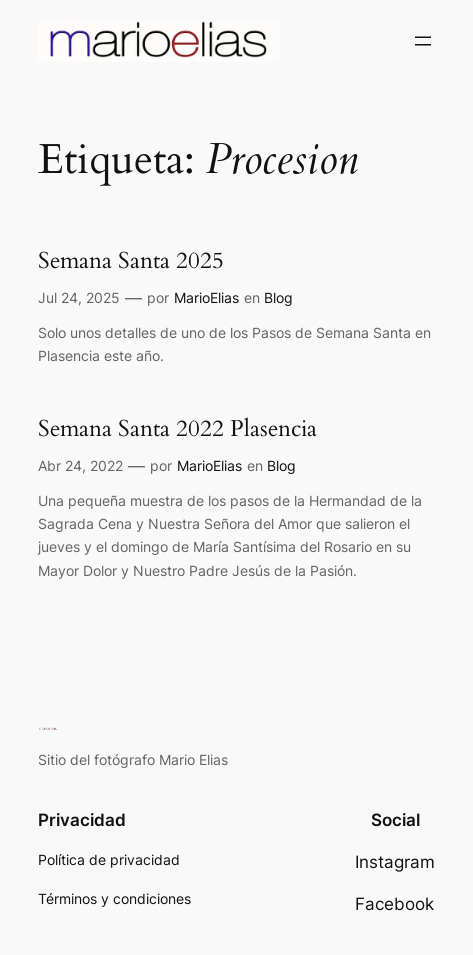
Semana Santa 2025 (131, 261)
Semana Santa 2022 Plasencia (177, 429)
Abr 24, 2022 (80, 465)
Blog (278, 297)
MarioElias (206, 297)
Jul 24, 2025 (79, 297)
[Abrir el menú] (423, 41)
